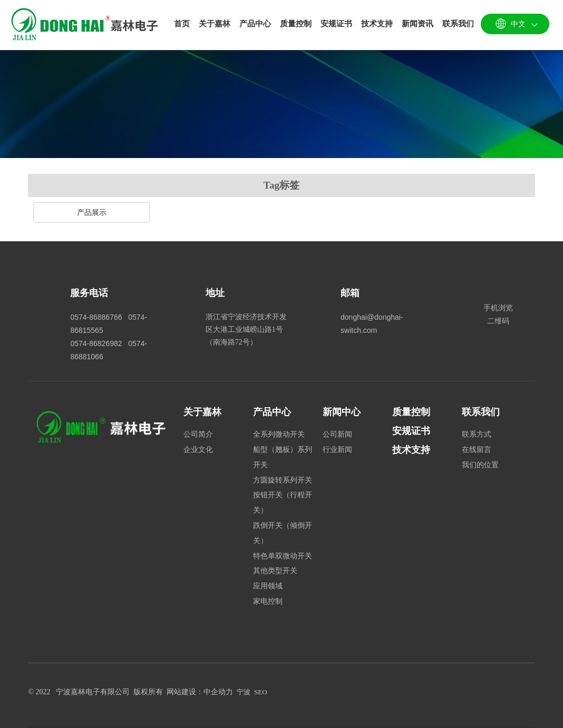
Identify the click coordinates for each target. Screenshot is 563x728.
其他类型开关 (275, 571)
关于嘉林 (202, 412)
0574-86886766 (96, 317)
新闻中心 (342, 412)
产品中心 (272, 412)
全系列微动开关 (279, 434)
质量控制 (411, 412)
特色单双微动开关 (283, 556)
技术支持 (411, 450)
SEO (261, 692)
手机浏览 (498, 308)
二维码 (498, 321)
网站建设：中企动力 (200, 692)
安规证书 (411, 431)
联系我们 (481, 412)
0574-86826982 (96, 343)
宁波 (244, 692)
